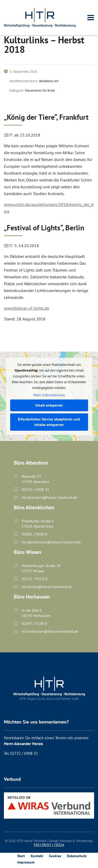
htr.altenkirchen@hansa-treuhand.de (51, 542)
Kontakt (37, 856)
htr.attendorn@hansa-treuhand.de (49, 497)
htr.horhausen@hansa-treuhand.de (50, 631)
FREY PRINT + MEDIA (49, 845)
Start (21, 856)
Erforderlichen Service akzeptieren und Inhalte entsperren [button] (49, 422)
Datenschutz (77, 856)
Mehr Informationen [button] (49, 395)
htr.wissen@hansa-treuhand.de (47, 587)
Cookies (55, 856)
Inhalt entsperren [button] (49, 405)
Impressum (26, 862)
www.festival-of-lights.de (27, 308)
